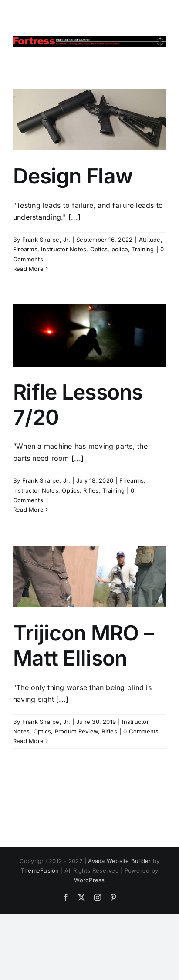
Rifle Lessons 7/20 (78, 405)
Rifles (91, 490)
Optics (99, 249)
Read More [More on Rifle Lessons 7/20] (28, 510)
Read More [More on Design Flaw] (28, 269)
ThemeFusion (40, 870)
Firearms (25, 249)
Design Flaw (73, 176)
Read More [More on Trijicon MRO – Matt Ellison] (28, 741)
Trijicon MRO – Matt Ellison (83, 645)
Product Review (76, 731)
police (120, 249)
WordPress (89, 880)
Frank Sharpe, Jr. (46, 240)
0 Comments (141, 731)
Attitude (150, 240)
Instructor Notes (64, 249)
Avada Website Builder (119, 861)
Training (143, 249)
